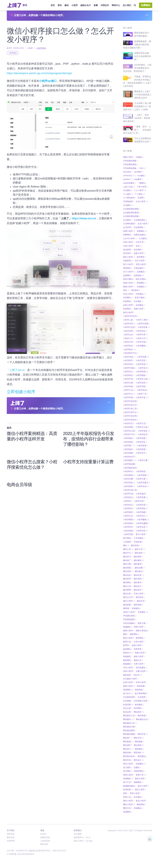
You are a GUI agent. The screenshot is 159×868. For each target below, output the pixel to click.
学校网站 (128, 301)
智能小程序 (140, 653)
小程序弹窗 (129, 427)
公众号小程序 (130, 238)
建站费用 (128, 590)
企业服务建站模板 (132, 209)
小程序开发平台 (131, 412)
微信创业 (140, 597)
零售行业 (128, 797)
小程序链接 (129, 531)
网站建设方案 (130, 727)
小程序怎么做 (142, 427)
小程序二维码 (142, 320)
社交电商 (142, 697)
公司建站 (143, 238)
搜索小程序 (129, 631)
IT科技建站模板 (131, 161)
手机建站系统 (130, 616)
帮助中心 (116, 5)
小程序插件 (129, 449)
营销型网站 (139, 771)
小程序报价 (129, 438)
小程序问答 (142, 531)
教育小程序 (129, 638)
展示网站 (128, 538)
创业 (139, 246)
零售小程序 (135, 793)
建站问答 (128, 594)
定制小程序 (129, 305)
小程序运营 (142, 527)
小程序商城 (142, 372)
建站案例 (138, 564)
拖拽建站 (128, 627)
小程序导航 (141, 386)
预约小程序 (129, 801)
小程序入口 (129, 338)
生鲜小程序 (129, 682)
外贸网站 (128, 298)
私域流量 (128, 705)
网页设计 (139, 760)
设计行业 (128, 782)
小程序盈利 (141, 494)
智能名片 (128, 653)
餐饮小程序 (129, 804)
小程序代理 (129, 324)
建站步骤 (140, 568)
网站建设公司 (130, 723)
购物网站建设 (130, 786)
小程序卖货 (141, 360)
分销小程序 (129, 246)
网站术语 (139, 738)
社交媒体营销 (130, 697)
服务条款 (11, 837)
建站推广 (128, 560)
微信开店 (141, 601)
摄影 (126, 634)
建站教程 (139, 560)
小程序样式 (129, 471)
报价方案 (142, 623)
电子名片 (128, 693)
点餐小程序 (142, 671)
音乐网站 (138, 797)
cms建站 (142, 176)
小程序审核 (129, 386)
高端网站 (128, 812)
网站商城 (142, 716)
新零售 (127, 645)
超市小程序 (143, 786)
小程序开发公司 (131, 405)
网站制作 (139, 712)
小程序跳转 (129, 523)
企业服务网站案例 (132, 213)
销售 (126, 793)
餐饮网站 (141, 804)
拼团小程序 (139, 627)
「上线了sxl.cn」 (17, 370)
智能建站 (128, 656)
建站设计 (138, 586)
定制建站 (140, 305)
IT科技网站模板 (131, 168)
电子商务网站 (141, 693)
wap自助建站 (130, 183)
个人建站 (128, 194)
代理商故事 (129, 201)
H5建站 (140, 157)
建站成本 (140, 553)
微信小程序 (129, 601)
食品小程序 (141, 801)
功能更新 (128, 261)
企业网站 (128, 220)
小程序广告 (142, 394)
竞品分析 (128, 708)
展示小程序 (141, 534)
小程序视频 (141, 512)
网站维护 (128, 745)
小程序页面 (129, 534)
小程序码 (128, 501)
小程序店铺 (129, 397)
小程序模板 (143, 475)
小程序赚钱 (143, 520)
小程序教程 (130, 460)
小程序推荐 (142, 446)
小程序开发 (142, 397)
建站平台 (128, 553)
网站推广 (128, 738)
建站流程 (128, 571)
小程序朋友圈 (130, 464)
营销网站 (128, 779)
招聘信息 (11, 834)
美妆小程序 (129, 764)
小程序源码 (129, 486)
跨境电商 (128, 790)
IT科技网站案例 (131, 164)
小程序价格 (144, 327)
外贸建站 (141, 294)
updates (128, 179)
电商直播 (141, 686)
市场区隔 (138, 542)
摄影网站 (135, 634)
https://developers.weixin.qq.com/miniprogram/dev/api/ (39, 73)
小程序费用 (129, 520)
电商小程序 (129, 686)
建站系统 (139, 579)
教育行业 (128, 642)
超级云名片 (86, 5)
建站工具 (140, 549)
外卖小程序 (129, 294)
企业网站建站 (140, 220)
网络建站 (139, 749)
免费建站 (146, 5)
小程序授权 (129, 442)
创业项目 (128, 253)
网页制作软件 (130, 756)
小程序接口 (13, 53)
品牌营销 (139, 275)
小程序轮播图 (142, 523)
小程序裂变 (129, 512)
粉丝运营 (128, 712)
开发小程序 (139, 594)
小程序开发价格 (131, 401)
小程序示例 (139, 501)
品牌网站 (128, 275)
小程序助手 (129, 360)
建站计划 (128, 586)
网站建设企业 (142, 719)
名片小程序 (129, 272)
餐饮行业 (128, 808)
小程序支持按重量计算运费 (88, 462)
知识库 (43, 834)
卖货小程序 (141, 264)
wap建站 (138, 179)
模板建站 (128, 664)
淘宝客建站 (141, 668)
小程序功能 (129, 357)
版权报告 (128, 675)
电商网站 (128, 690)
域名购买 (136, 290)
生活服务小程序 (131, 679)
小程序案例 (129, 475)
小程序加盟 (143, 357)
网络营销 (128, 753)
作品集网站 (139, 227)
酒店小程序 (140, 790)
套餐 (96, 5)
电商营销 (139, 690)
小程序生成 (143, 486)
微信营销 (138, 605)
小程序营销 (142, 508)
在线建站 (142, 287)
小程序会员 (129, 335)
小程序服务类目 (131, 468)
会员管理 (128, 227)
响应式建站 (129, 279)
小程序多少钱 (143, 379)
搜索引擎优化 (142, 631)
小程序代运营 (130, 327)
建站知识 (128, 575)
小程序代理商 (143, 324)
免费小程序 (129, 231)
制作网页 (141, 257)
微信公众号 (129, 597)
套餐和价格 (45, 837)
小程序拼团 (141, 438)
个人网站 (140, 194)
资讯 (60, 5)
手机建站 (143, 612)
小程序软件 (129, 527)
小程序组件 (129, 508)
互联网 (141, 198)
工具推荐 (128, 542)
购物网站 (138, 782)
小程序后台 (129, 372)
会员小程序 (143, 224)
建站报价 (138, 557)
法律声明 (11, 841)
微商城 (127, 608)
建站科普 (139, 575)
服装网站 (128, 660)
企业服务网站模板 (132, 216)
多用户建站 (140, 298)
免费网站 (128, 235)
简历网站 (138, 708)
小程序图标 (141, 375)
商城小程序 (129, 283)
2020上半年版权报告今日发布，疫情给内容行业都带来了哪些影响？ (89, 439)
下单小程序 (142, 187)
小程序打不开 (130, 434)
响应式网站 (141, 279)
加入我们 (127, 5)
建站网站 (128, 582)
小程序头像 (129, 383)
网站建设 (129, 719)
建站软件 (138, 590)
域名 (126, 290)
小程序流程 (129, 483)
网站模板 (139, 742)
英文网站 (128, 771)
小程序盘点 (129, 497)
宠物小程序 (139, 309)
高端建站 (138, 808)
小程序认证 (129, 516)
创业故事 (128, 250)
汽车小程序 (129, 668)
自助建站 (141, 764)
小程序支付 (141, 453)
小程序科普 (142, 505)
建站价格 (136, 545)
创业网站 (138, 250)
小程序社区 (129, 505)
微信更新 (128, 605)
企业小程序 (142, 201)
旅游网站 (128, 649)
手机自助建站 (130, 623)
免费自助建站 (140, 235)
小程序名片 (143, 368)
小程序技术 (143, 434)
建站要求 (138, 582)
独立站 (138, 675)
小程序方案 (143, 460)
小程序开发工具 (131, 409)
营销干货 (141, 775)
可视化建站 (139, 268)
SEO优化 (128, 172)
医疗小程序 (129, 264)
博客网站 (128, 268)
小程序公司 (142, 338)
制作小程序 (129, 257)
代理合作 (105, 5)
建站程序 (128, 579)
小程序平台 (129, 394)
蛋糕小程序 (140, 779)
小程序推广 (129, 446)
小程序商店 (129, 375)
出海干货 (140, 242)
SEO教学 (139, 172)
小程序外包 (129, 379)
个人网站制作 (130, 198)
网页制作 (139, 753)
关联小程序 (129, 242)
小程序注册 (142, 479)
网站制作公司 (130, 716)
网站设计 (128, 749)
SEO (143, 168)
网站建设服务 (130, 730)
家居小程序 (129, 312)
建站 (67, 5)
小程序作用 (142, 335)
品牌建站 (141, 272)
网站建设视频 (130, 734)
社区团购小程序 (141, 701)
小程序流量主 (143, 483)
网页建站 (142, 756)
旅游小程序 (137, 645)
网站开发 (143, 734)
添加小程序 (129, 671)
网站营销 (139, 745)
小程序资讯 (41, 48)
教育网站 (140, 638)
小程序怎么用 (130, 431)
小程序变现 (142, 364)
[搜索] (135, 5)
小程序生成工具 (131, 490)
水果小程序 (139, 664)
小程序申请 (129, 494)
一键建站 (142, 183)
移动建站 (139, 705)
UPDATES (129, 176)
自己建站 (128, 767)
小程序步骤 (129, 479)
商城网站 (142, 283)
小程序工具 (129, 390)
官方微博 (78, 834)
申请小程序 (141, 682)
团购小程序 (129, 157)
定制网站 (128, 309)
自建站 (137, 767)
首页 (53, 5)
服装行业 (138, 660)
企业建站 (128, 205)
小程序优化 (141, 331)
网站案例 (128, 742)
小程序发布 (129, 364)
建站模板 (128, 568)
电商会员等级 (19, 485)
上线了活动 (129, 187)
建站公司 (128, 549)
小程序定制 (142, 383)
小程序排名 (141, 442)
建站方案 (128, 564)
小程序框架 (141, 471)
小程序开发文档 (131, 416)
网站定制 (44, 844)
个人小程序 (140, 190)
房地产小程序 (130, 612)
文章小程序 (139, 642)
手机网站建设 (130, 619)
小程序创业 (129, 346)
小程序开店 (129, 423)
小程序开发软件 (131, 420)
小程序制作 (130, 349)
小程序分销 (141, 342)
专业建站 (128, 190)
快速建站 (136, 608)
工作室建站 (139, 538)
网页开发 (128, 760)
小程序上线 (129, 320)
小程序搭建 (129, 453)
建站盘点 (139, 571)
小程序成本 (144, 431)
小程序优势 (129, 331)
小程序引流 (141, 423)
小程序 (75, 5)
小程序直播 (142, 497)
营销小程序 (129, 775)
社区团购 (128, 701)
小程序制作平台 (131, 353)
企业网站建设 (130, 224)
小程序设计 (142, 516)
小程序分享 (129, 342)
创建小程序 (139, 253)
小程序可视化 (130, 368)
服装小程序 (139, 656)
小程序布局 (142, 390)
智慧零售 (138, 649)
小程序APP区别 (131, 316)
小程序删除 (141, 346)
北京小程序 (140, 261)
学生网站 (138, 301)
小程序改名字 (130, 457)
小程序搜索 (141, 449)
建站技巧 (128, 557)
